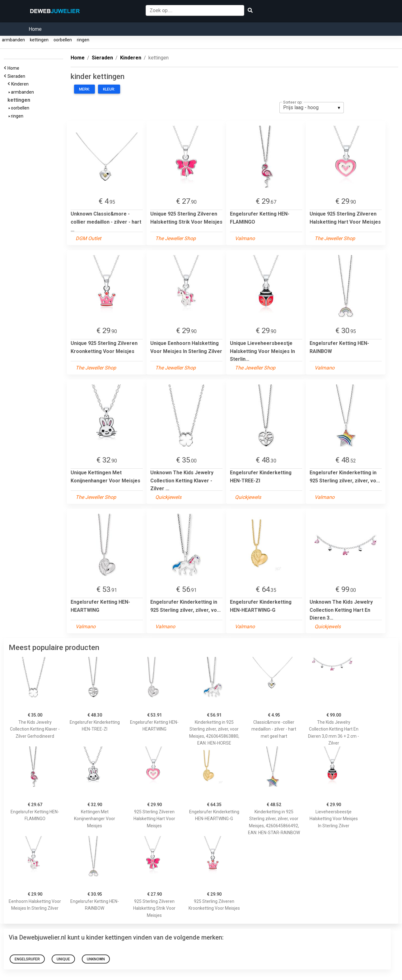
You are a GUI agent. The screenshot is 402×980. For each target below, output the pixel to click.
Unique (63, 959)
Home (35, 29)
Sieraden (17, 76)
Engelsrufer (27, 959)
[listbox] (312, 108)
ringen (83, 40)
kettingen (39, 40)
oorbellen (63, 40)
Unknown (96, 959)
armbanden (13, 40)
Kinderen (21, 84)
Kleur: (109, 89)
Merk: (84, 89)
